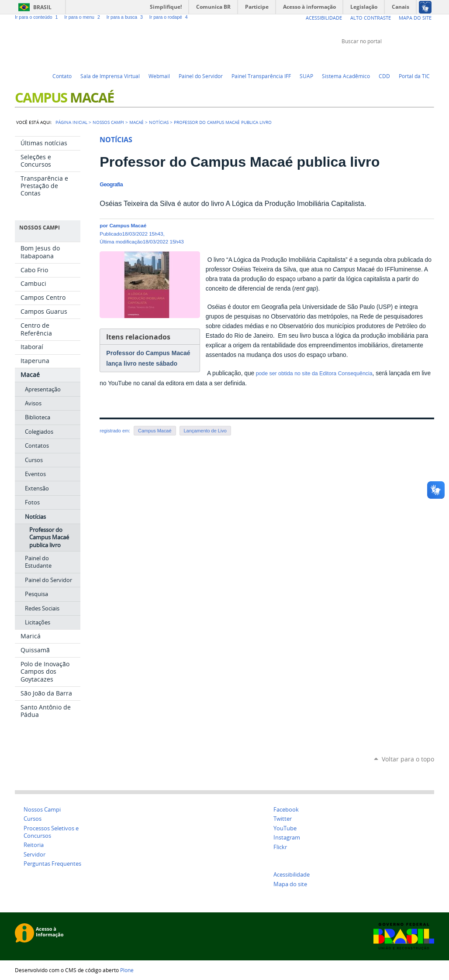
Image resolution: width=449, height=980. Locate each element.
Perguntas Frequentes (52, 864)
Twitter (386, 58)
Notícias (159, 122)
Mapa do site (290, 884)
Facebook (408, 58)
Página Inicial (71, 122)
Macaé (136, 122)
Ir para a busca (126, 17)
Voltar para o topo (408, 759)
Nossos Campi (42, 810)
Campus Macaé (155, 431)
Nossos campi (108, 122)
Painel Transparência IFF (261, 76)
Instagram (430, 58)
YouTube (397, 58)
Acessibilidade (324, 18)
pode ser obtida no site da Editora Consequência (313, 373)
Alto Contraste (371, 18)
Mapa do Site (415, 18)
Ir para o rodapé (169, 17)
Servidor (35, 855)
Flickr (419, 58)
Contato (62, 76)
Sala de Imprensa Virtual (110, 76)
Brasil (42, 7)
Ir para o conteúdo (38, 17)
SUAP (306, 76)
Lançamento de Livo (205, 431)
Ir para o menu (83, 17)
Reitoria (34, 845)
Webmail (159, 76)
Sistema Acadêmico (346, 76)
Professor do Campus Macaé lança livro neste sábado (148, 358)
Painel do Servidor (201, 76)
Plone (127, 970)
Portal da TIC (414, 76)
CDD (384, 76)
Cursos (33, 819)
